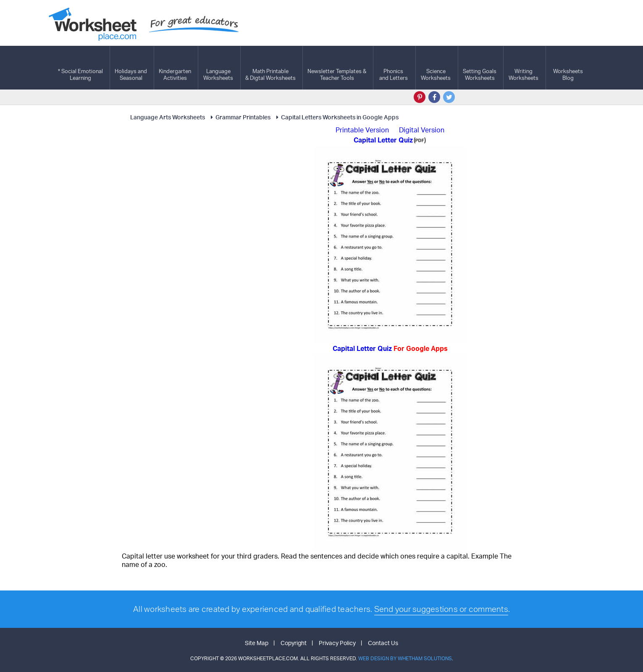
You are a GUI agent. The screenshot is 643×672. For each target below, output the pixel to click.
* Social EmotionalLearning (80, 68)
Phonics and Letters (394, 68)
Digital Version (422, 130)
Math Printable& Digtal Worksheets (270, 68)
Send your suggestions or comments (441, 609)
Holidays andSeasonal (131, 68)
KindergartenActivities (175, 68)
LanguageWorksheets (218, 68)
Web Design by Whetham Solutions (405, 658)
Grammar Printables (239, 117)
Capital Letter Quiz (390, 348)
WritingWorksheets (524, 68)
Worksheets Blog (568, 68)
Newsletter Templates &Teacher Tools (337, 68)
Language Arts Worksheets (168, 117)
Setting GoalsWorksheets (480, 68)
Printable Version (362, 130)
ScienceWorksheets (436, 68)
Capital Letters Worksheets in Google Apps (336, 117)
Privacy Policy (337, 643)
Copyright (294, 643)
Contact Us (383, 643)
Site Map (257, 643)
